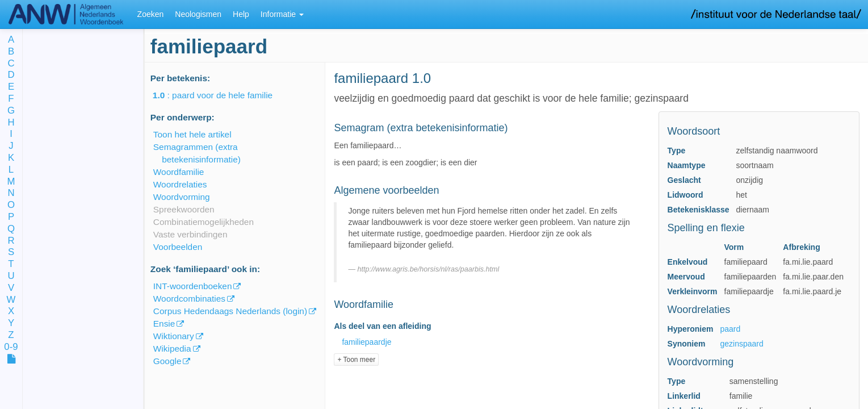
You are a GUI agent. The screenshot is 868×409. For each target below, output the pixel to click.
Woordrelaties (180, 184)
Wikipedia (172, 349)
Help (241, 14)
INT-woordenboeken (193, 286)
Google (167, 361)
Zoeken (151, 14)
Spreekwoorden (184, 209)
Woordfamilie (179, 172)
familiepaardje (366, 342)
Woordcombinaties (189, 299)
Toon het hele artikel (192, 134)
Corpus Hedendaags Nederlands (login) (230, 311)
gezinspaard (742, 344)
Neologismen (198, 14)
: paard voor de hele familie (221, 95)
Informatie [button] (282, 14)
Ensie (164, 324)
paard (731, 329)
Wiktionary (174, 336)
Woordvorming (182, 197)
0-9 (11, 347)
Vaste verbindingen (190, 234)
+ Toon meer (356, 360)
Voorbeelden (178, 247)
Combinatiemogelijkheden (204, 222)
